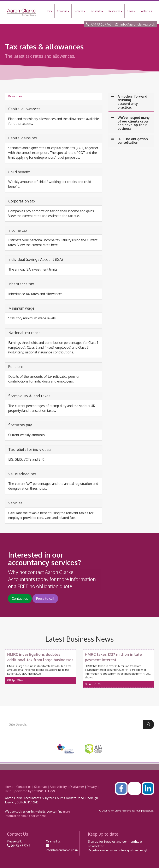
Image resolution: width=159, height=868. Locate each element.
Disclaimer (77, 787)
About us (63, 11)
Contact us (146, 11)
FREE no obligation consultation (133, 141)
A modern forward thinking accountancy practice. (132, 102)
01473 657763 (101, 24)
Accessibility (58, 787)
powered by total (35, 791)
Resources (115, 11)
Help (8, 791)
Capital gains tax (23, 138)
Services (79, 11)
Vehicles (15, 503)
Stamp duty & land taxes (29, 396)
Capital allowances (24, 109)
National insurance (24, 333)
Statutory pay (20, 425)
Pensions (16, 367)
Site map (40, 787)
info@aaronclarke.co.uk (138, 24)
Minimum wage (21, 308)
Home (49, 11)
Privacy (92, 787)
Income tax (18, 230)
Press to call (45, 598)
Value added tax (22, 474)
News (131, 11)
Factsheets (97, 11)
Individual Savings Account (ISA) (36, 259)
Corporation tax (22, 201)
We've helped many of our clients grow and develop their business (134, 123)
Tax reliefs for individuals (30, 449)
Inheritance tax (21, 284)
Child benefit (19, 172)
